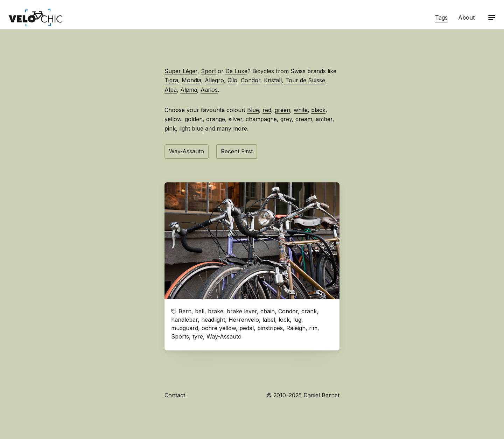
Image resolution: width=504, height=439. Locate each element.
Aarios (209, 90)
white (301, 110)
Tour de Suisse (305, 80)
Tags (441, 18)
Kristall (273, 80)
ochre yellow (219, 328)
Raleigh (296, 328)
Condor (251, 80)
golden (194, 119)
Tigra (171, 80)
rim (313, 328)
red (267, 110)
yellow (173, 119)
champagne (261, 119)
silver (235, 119)
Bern (185, 311)
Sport (208, 71)
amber (324, 119)
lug (297, 320)
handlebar (184, 320)
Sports (180, 336)
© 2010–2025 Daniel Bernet (303, 395)
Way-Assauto (187, 151)
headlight (213, 320)
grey (286, 119)
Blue (253, 110)
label (269, 320)
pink (170, 128)
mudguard (185, 328)
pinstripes (270, 328)
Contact (175, 395)
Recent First (237, 151)
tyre (198, 336)
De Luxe (236, 71)
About (466, 18)
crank (309, 311)
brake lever (242, 311)
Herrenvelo (244, 320)
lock (284, 320)
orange (216, 119)
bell (200, 311)
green (282, 110)
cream (304, 119)
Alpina (189, 90)
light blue (191, 128)
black (318, 110)
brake (216, 311)
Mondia (191, 80)
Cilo (232, 80)
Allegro (214, 80)
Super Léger (181, 71)
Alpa (171, 90)
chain (268, 311)
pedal (247, 328)
